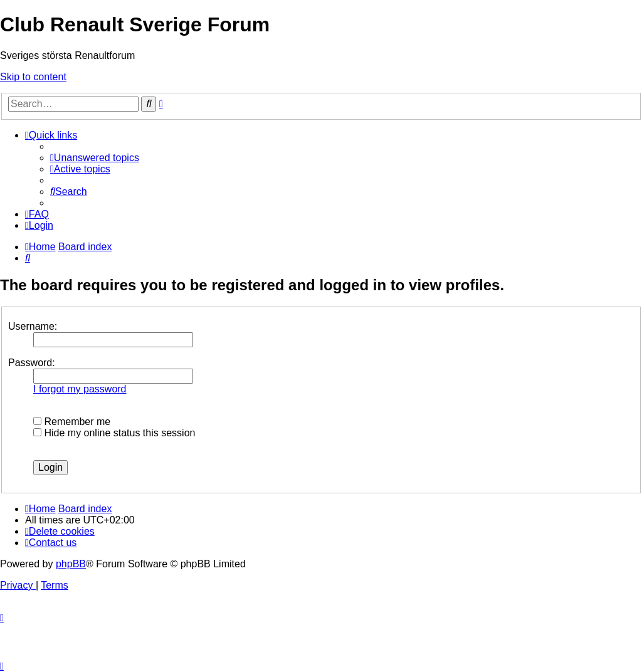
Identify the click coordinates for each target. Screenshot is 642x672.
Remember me (72, 422)
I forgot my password (80, 389)
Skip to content (33, 77)
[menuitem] (95, 158)
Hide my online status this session (114, 433)
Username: (33, 326)
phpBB (71, 564)
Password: (32, 363)
